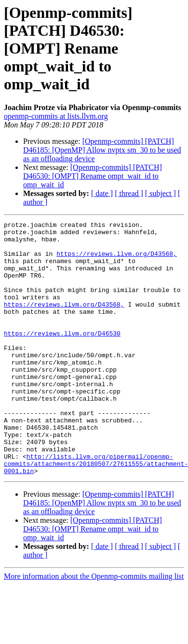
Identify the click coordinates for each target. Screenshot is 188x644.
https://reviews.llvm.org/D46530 (62, 356)
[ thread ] (129, 193)
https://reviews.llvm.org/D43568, (117, 261)
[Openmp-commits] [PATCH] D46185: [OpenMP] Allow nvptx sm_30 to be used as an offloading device (102, 150)
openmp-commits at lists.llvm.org (56, 116)
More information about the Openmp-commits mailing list (94, 627)
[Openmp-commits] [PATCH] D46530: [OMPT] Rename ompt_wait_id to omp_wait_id (93, 176)
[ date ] (102, 193)
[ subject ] (161, 193)
